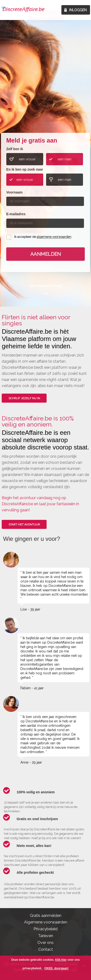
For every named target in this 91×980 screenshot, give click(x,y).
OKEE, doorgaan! (56, 968)
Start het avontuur (24, 524)
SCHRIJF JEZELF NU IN (24, 398)
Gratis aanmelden (46, 916)
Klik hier (61, 960)
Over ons (45, 943)
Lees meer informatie (45, 286)
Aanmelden (45, 254)
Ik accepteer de (43, 237)
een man (65, 159)
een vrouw (27, 159)
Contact (46, 949)
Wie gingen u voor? (46, 95)
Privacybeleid (45, 929)
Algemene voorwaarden (46, 922)
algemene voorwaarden (54, 237)
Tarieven (46, 936)
